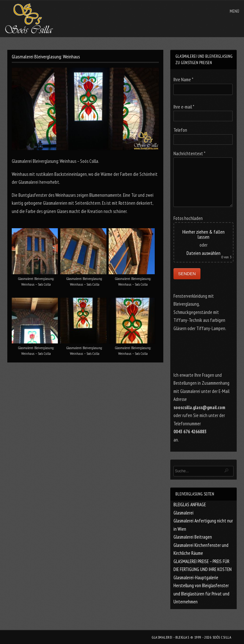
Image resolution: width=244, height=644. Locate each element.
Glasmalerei (183, 513)
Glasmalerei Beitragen (193, 537)
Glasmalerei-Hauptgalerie (196, 578)
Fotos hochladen (188, 218)
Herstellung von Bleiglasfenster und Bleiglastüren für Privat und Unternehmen (201, 594)
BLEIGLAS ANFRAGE (190, 505)
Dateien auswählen (203, 253)
